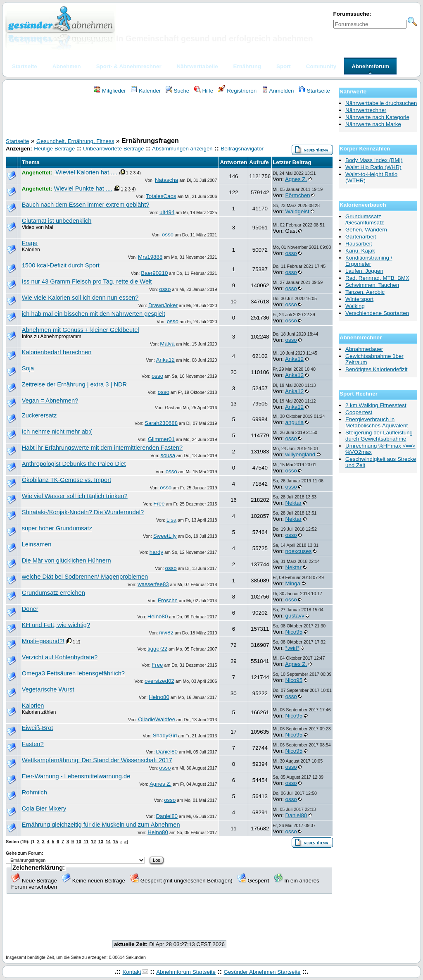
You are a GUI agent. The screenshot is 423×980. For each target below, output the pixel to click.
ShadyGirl (165, 736)
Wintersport (359, 299)
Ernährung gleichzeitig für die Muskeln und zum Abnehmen (101, 825)
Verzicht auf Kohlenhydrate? (60, 657)
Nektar (293, 503)
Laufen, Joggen (364, 271)
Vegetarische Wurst (48, 689)
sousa (168, 455)
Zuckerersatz (39, 415)
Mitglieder (110, 91)
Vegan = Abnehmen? (50, 401)
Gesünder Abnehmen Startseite (262, 972)
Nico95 (294, 632)
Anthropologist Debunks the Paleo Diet (74, 464)
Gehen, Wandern (366, 230)
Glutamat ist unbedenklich (57, 221)
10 (79, 842)
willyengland (301, 454)
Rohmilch (34, 792)
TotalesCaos (161, 196)
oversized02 (159, 681)
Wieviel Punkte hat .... (83, 188)
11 (86, 842)
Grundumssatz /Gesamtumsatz (365, 219)
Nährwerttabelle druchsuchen (381, 103)
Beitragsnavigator (242, 149)
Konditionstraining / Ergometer (369, 261)
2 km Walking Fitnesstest (376, 405)
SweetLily (165, 536)
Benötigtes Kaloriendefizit (376, 369)
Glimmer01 (161, 439)
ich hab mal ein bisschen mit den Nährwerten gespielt (94, 314)
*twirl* (292, 648)
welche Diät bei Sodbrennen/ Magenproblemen (85, 577)
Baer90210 (154, 273)
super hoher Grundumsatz (57, 528)
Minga (293, 583)
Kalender (146, 91)
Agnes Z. (296, 179)
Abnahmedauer (364, 349)
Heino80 (158, 616)
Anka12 (165, 360)
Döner (30, 609)
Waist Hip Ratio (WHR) (373, 167)
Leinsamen (37, 544)
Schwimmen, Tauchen (372, 285)
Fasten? (33, 744)
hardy (156, 552)
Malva (167, 344)
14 (108, 842)
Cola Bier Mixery (44, 808)
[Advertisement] (169, 117)
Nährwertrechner (366, 110)
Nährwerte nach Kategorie (377, 117)
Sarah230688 (161, 423)
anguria (295, 422)
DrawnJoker (163, 305)
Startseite (314, 91)
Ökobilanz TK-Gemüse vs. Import (67, 480)
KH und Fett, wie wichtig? (56, 625)
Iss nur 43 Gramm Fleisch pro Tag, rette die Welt (87, 281)
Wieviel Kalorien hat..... (86, 172)
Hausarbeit (359, 244)
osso (168, 235)
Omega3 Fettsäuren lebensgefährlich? (73, 673)
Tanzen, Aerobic (365, 292)
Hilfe (204, 91)
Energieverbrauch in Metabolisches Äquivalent (377, 422)
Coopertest (359, 412)
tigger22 (157, 649)
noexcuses (299, 551)
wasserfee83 (153, 584)
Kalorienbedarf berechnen (57, 352)
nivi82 (166, 633)
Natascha (166, 180)
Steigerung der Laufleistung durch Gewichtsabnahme (379, 436)
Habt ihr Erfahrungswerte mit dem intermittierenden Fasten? (102, 448)
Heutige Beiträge (54, 149)
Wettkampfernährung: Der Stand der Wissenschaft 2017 (97, 760)
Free (159, 504)
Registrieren (238, 91)
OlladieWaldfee (157, 719)
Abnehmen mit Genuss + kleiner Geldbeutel (81, 330)
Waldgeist (297, 211)
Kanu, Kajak (360, 251)
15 (116, 842)
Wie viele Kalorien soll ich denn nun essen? (80, 298)
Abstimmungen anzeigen (182, 149)
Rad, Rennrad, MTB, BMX (377, 278)
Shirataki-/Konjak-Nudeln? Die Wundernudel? (83, 512)
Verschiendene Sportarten (377, 313)
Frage (30, 243)
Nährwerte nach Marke (373, 124)
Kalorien (33, 706)
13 (101, 842)
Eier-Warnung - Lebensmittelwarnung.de (76, 776)
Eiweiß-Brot (38, 728)
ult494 (167, 212)
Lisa (171, 520)
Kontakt (132, 972)
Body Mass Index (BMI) (374, 160)
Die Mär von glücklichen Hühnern (67, 560)
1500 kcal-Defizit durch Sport (61, 265)
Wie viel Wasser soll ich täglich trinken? (75, 496)
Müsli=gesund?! (43, 641)
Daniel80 (167, 752)
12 (93, 842)
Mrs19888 (150, 257)
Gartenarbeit (361, 237)
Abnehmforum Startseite (186, 972)
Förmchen (298, 195)
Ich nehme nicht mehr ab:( (57, 432)
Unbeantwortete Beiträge (113, 149)
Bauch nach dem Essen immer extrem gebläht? (86, 205)
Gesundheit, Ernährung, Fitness (75, 141)
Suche (178, 91)
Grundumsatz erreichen (53, 593)
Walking (355, 306)
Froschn (168, 600)
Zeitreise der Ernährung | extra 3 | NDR (74, 384)
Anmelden (278, 91)
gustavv (295, 616)
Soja (28, 368)
